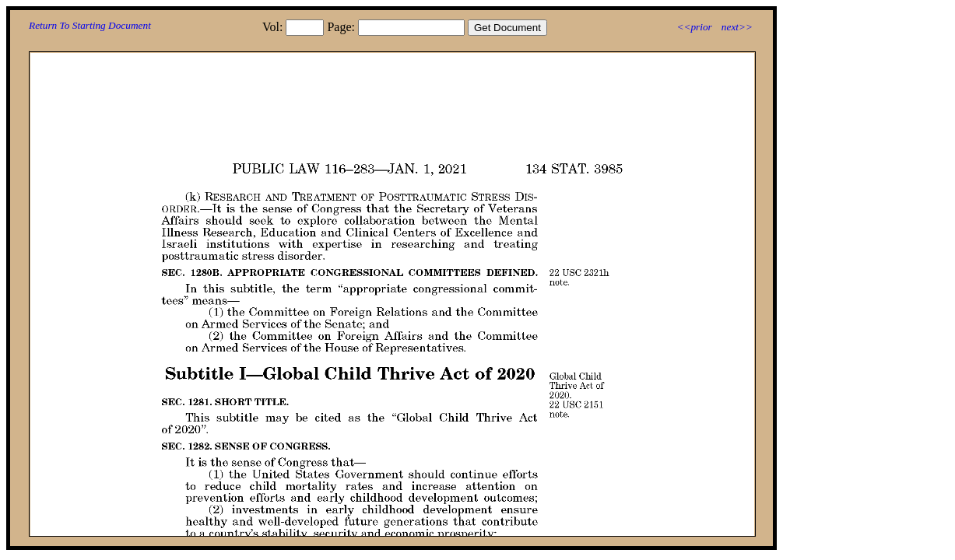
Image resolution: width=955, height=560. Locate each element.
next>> (737, 27)
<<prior (694, 27)
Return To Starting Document (90, 25)
